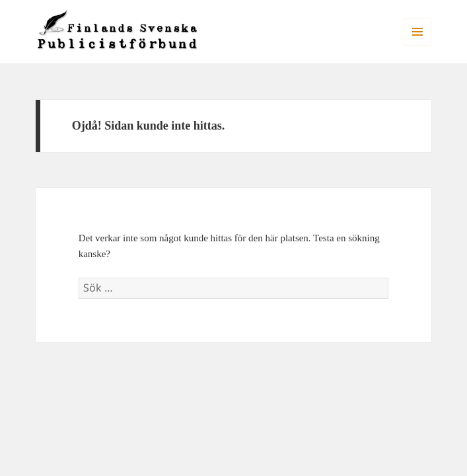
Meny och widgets (418, 45)
